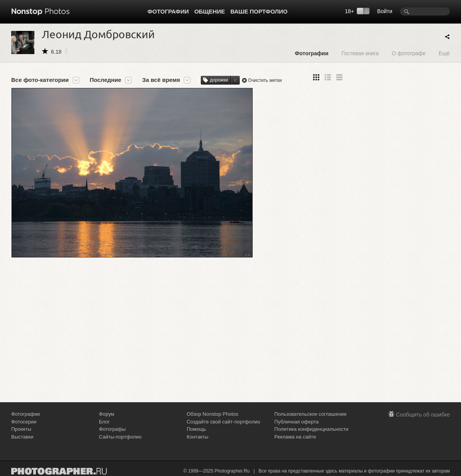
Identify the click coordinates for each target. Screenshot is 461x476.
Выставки (22, 437)
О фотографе (409, 53)
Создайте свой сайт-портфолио (223, 422)
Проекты (21, 429)
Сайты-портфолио (120, 437)
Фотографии (168, 11)
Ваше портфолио (259, 11)
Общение (209, 11)
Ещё (444, 53)
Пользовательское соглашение (311, 414)
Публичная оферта (297, 422)
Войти (385, 11)
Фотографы (112, 429)
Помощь (196, 429)
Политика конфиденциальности (312, 429)
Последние (105, 80)
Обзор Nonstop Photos (212, 414)
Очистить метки (265, 80)
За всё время (161, 80)
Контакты (197, 437)
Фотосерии (24, 422)
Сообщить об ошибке (423, 415)
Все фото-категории (40, 80)
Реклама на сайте (295, 437)
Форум (107, 414)
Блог (104, 422)
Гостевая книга (360, 53)
